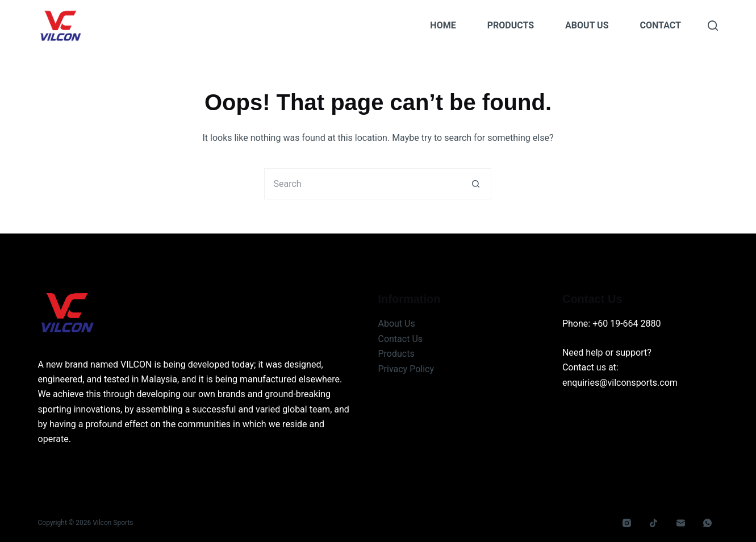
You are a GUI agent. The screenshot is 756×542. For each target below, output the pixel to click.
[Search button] (476, 184)
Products (511, 25)
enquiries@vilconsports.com (620, 383)
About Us (587, 25)
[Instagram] (626, 523)
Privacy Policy (406, 369)
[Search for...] (362, 184)
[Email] (680, 523)
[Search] (713, 26)
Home (443, 25)
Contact (661, 25)
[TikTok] (654, 523)
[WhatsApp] (708, 523)
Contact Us (400, 339)
